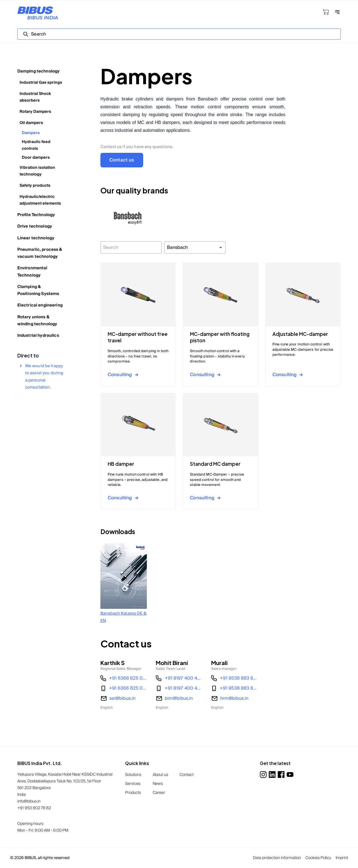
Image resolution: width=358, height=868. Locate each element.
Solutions (133, 775)
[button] (128, 218)
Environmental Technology (32, 272)
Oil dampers (31, 123)
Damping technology (39, 71)
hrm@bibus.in (234, 698)
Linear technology (36, 238)
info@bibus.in (29, 801)
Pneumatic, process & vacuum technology (40, 253)
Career (159, 793)
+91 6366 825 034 (128, 678)
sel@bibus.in (122, 698)
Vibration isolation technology (37, 171)
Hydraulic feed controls (36, 145)
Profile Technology (36, 215)
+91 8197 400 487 (183, 678)
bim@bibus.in (179, 698)
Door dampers (36, 158)
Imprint (342, 858)
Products (133, 793)
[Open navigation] (337, 12)
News (158, 784)
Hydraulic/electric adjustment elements (40, 200)
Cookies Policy (318, 858)
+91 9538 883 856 (239, 678)
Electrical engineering (40, 305)
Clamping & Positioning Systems (38, 290)
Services (133, 784)
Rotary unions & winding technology (37, 320)
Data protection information (277, 858)
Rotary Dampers (35, 112)
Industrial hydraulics (38, 335)
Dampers (31, 133)
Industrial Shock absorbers (35, 97)
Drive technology (35, 226)
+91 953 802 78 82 (34, 808)
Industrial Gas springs (41, 83)
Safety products (35, 186)
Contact (187, 775)
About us (160, 775)
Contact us (122, 160)
